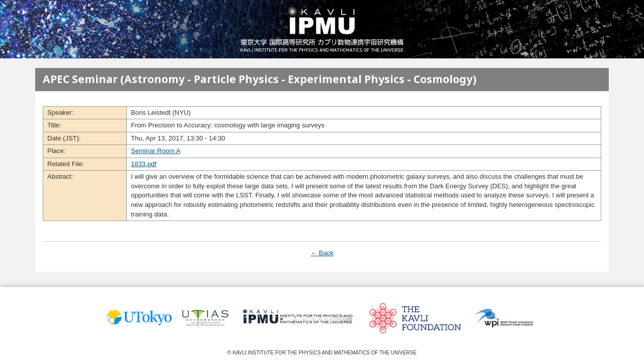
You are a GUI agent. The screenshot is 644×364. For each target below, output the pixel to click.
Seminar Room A (155, 151)
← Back (322, 253)
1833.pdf (144, 164)
